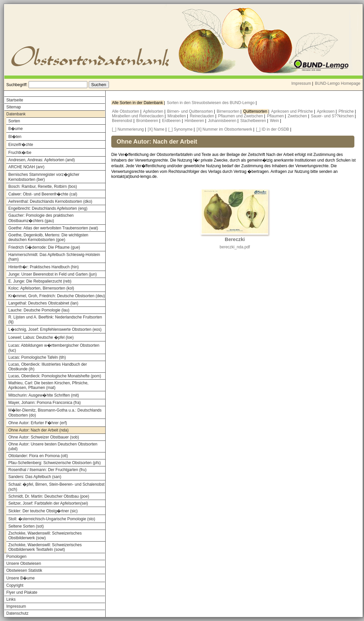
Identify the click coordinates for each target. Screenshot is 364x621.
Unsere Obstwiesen (24, 563)
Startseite (15, 100)
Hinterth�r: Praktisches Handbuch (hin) (44, 267)
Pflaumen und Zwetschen (241, 116)
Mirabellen (177, 116)
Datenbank (16, 114)
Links (11, 599)
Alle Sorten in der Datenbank (138, 103)
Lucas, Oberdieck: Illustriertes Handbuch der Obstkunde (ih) (48, 367)
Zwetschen (298, 116)
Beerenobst (123, 121)
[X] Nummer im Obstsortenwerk (224, 129)
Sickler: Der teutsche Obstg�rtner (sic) (43, 511)
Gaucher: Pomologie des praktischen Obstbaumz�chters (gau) (41, 218)
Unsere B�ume (20, 578)
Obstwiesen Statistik (24, 570)
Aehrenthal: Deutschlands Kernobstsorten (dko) (50, 201)
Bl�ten (15, 137)
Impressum (301, 83)
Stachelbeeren (254, 121)
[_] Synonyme (181, 129)
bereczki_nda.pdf (235, 247)
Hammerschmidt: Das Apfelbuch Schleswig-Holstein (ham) (54, 257)
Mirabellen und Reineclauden (138, 116)
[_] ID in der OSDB (273, 129)
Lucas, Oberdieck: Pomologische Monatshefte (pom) (55, 376)
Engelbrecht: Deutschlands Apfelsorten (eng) (48, 208)
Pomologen (16, 557)
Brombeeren (148, 121)
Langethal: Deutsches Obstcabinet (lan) (43, 303)
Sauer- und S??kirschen (333, 116)
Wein (275, 121)
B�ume (15, 129)
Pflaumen (276, 116)
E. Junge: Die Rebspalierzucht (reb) (40, 281)
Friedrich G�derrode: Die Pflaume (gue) (44, 247)
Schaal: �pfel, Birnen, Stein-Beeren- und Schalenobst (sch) (56, 487)
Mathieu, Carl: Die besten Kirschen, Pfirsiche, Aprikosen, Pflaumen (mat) (48, 385)
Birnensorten (229, 111)
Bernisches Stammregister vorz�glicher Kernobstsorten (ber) (44, 177)
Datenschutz (17, 613)
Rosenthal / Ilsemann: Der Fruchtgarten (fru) (47, 470)
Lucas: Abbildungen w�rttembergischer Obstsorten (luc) (54, 348)
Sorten (14, 121)
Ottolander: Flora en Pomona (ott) (38, 456)
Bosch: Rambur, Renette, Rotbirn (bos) (43, 186)
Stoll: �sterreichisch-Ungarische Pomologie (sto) (52, 519)
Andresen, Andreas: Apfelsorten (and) (42, 160)
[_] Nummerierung (128, 129)
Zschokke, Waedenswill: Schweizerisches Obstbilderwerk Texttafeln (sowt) (45, 547)
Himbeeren (195, 121)
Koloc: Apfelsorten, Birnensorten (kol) (41, 288)
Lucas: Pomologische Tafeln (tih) (37, 357)
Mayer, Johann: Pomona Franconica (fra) (45, 403)
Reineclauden (202, 116)
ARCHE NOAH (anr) (26, 167)
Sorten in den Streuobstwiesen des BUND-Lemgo (211, 103)
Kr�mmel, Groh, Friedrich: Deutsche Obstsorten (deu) (57, 296)
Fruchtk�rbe (20, 153)
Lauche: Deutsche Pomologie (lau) (39, 310)
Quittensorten (256, 111)
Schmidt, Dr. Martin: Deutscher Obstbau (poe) (49, 496)
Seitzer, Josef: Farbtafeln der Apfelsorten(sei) (48, 503)
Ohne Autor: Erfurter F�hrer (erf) (38, 423)
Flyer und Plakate (22, 592)
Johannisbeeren (223, 121)
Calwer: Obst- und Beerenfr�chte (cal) (43, 194)
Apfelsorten (154, 111)
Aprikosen (326, 111)
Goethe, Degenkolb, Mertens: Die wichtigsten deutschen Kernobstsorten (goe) (48, 237)
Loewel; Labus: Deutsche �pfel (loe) (41, 337)
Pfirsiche (347, 111)
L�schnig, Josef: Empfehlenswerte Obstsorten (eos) (55, 329)
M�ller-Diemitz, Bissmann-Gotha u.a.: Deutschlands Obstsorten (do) (55, 413)
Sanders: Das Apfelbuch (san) (35, 477)
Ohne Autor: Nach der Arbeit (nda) (38, 430)
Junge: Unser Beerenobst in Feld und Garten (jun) (52, 274)
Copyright (15, 585)
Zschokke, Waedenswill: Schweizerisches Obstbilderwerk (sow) (45, 536)
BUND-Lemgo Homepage (338, 83)
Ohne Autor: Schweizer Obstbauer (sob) (44, 437)
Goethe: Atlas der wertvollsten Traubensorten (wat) (53, 228)
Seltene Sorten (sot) (26, 526)
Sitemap (14, 107)
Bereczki (235, 239)
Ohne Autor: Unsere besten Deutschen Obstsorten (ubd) (53, 446)
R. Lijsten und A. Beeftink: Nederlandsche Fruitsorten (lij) (55, 319)
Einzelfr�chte (21, 145)
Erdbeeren (172, 121)
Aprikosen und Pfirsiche (292, 111)
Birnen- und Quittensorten (190, 111)
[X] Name (156, 129)
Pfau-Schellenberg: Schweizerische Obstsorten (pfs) (54, 463)
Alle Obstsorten (126, 111)
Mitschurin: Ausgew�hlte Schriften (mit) (44, 395)
